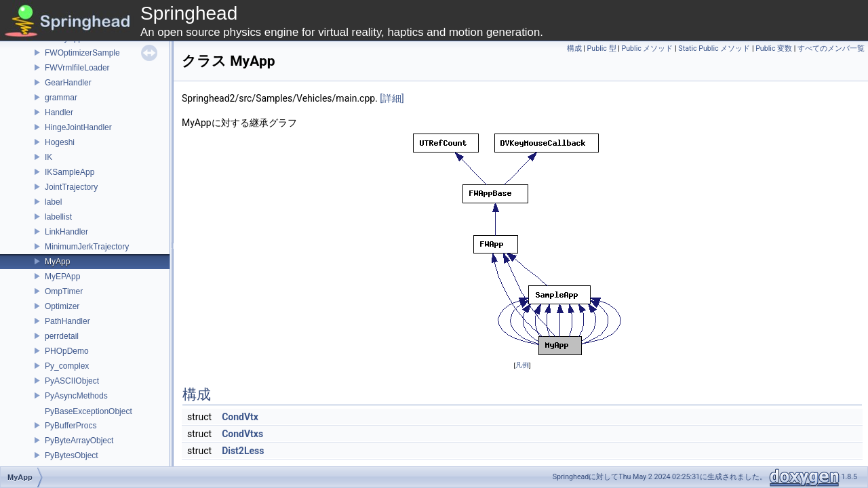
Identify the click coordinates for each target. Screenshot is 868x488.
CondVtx (240, 417)
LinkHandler (66, 232)
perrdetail (62, 336)
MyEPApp (62, 277)
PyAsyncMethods (76, 396)
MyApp (57, 262)
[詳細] (392, 98)
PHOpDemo (67, 351)
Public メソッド (647, 48)
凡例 (522, 365)
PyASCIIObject (72, 381)
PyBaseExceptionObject (88, 411)
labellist (58, 217)
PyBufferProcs (71, 426)
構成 (574, 48)
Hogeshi (60, 142)
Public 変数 (774, 48)
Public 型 (602, 48)
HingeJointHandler (78, 127)
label (53, 202)
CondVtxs (242, 434)
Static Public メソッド (714, 48)
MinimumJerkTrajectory (87, 247)
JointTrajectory (71, 187)
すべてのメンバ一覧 (831, 48)
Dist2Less (243, 451)
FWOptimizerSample (82, 53)
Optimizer (62, 306)
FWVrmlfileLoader (77, 68)
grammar (61, 98)
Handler (59, 113)
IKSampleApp (70, 172)
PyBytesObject (72, 455)
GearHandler (68, 83)
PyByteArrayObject (79, 441)
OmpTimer (64, 291)
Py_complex (67, 366)
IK (48, 157)
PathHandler (67, 321)
